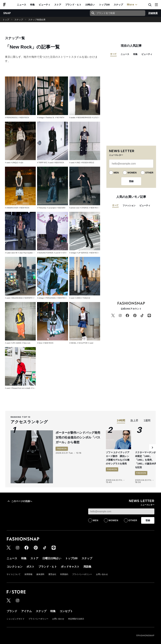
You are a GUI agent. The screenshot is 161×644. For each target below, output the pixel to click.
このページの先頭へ (19, 501)
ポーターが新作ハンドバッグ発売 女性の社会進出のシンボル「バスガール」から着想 (79, 437)
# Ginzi (40, 343)
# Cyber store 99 (11, 253)
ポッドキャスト (70, 567)
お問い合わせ (102, 574)
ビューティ (45, 5)
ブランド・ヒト (73, 5)
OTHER (149, 173)
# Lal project (51, 208)
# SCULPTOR (82, 343)
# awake (72, 118)
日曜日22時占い (52, 558)
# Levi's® (57, 253)
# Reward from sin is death (20, 388)
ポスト (30, 567)
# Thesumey (42, 208)
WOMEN (132, 173)
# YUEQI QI (86, 298)
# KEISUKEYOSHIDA (45, 253)
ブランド (12, 611)
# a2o (21, 163)
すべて (113, 54)
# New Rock (35, 388)
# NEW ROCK (24, 118)
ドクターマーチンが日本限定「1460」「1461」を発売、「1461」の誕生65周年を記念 (147, 460)
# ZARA (78, 298)
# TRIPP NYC (42, 163)
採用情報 (28, 574)
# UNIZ (78, 163)
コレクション (15, 567)
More (133, 5)
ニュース (22, 5)
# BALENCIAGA (17, 298)
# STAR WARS (67, 253)
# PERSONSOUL (11, 118)
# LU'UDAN (96, 118)
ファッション (129, 205)
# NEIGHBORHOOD (84, 118)
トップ (6, 20)
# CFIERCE (84, 208)
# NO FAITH (60, 118)
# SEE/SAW (61, 208)
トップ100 (104, 5)
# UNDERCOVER (11, 208)
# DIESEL (73, 343)
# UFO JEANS (16, 343)
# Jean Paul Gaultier (25, 253)
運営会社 (52, 574)
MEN (116, 173)
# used (7, 163)
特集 (32, 5)
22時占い (90, 5)
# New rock (26, 343)
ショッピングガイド (16, 619)
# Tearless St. (49, 118)
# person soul (74, 208)
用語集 (87, 567)
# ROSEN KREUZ (87, 163)
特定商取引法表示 (76, 619)
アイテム (26, 611)
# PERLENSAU (50, 298)
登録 (131, 181)
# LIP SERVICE (82, 253)
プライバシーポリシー (82, 574)
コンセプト (66, 611)
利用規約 (64, 574)
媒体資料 (40, 574)
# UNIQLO (14, 163)
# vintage (40, 118)
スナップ (118, 5)
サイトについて (14, 574)
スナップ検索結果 (37, 20)
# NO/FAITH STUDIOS (32, 298)
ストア (58, 5)
